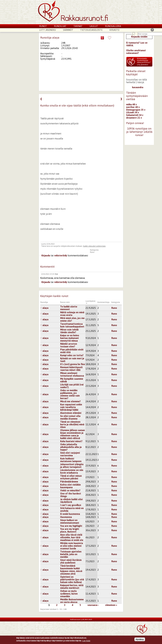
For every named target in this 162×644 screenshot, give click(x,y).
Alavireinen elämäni (71, 413)
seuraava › (93, 605)
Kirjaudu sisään (139, 37)
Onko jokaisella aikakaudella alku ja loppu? (71, 447)
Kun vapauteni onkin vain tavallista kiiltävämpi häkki (71, 407)
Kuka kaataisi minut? (71, 441)
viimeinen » (111, 605)
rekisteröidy (61, 255)
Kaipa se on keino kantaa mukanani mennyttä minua (70, 338)
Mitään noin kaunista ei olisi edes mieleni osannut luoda (72, 546)
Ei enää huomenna (70, 514)
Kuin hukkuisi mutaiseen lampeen (71, 460)
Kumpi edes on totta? (72, 355)
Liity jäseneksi (48, 30)
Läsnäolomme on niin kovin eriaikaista (72, 471)
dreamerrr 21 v (134, 118)
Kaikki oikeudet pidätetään (94, 246)
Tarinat (78, 26)
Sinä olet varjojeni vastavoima (70, 454)
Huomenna (66, 517)
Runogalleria (113, 26)
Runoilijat (60, 26)
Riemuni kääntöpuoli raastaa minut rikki (71, 369)
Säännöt (68, 30)
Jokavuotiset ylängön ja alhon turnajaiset (72, 466)
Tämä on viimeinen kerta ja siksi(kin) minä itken (72, 424)
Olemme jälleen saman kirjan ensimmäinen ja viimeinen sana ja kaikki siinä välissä (73, 434)
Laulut (94, 26)
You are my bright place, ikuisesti (70, 530)
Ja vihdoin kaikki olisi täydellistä (71, 501)
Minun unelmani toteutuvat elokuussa (72, 374)
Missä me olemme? (70, 401)
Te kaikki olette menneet (69, 308)
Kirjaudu (46, 255)
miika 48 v (131, 104)
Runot (43, 26)
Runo (92, 252)
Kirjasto (114, 30)
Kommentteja (103, 302)
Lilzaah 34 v (133, 112)
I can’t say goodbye (71, 505)
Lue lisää (86, 641)
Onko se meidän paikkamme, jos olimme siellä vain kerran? (70, 394)
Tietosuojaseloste (91, 30)
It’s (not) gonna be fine (73, 364)
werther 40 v (133, 107)
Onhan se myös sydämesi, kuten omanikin (69, 594)
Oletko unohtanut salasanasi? (136, 52)
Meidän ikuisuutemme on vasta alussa (72, 601)
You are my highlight (71, 526)
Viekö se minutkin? (70, 490)
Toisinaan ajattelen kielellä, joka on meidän (71, 554)
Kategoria (116, 302)
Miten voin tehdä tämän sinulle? (69, 331)
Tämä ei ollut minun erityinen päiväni (71, 477)
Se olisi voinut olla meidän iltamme (70, 417)
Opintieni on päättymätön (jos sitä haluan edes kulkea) (72, 579)
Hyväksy (140, 639)
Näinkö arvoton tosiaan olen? (69, 345)
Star (56, 274)
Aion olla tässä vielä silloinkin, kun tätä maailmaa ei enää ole (72, 537)
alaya (44, 308)
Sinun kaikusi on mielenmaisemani (70, 521)
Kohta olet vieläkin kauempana (70, 486)
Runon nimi (65, 302)
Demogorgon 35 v (136, 110)
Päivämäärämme (69, 482)
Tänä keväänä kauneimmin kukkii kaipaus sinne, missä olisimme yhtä (71, 570)
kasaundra (138, 87)
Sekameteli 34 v (135, 115)
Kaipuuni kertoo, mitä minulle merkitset (72, 587)
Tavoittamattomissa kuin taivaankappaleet (72, 325)
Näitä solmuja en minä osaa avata (72, 314)
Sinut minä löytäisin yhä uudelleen (71, 561)
